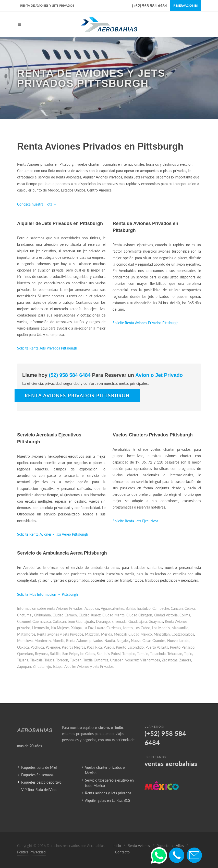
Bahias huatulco (138, 608)
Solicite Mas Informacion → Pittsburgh (47, 594)
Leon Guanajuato (81, 621)
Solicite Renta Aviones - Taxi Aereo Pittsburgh (53, 534)
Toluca (49, 660)
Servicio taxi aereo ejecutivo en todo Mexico (109, 783)
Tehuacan (175, 654)
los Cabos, (88, 654)
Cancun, (177, 608)
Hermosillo (41, 628)
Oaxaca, (23, 647)
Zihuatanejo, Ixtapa (48, 666)
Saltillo (55, 654)
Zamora (185, 660)
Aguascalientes (112, 608)
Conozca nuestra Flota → (37, 204)
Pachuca (37, 647)
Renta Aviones (139, 846)
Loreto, (128, 628)
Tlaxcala (36, 660)
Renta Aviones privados (84, 641)
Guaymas (156, 621)
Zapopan (24, 666)
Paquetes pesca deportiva (41, 782)
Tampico (129, 654)
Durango (103, 621)
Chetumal (25, 615)
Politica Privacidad (31, 852)
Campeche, (161, 608)
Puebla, (109, 647)
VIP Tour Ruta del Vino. (39, 790)
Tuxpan (76, 660)
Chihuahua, (43, 615)
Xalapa (76, 628)
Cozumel (24, 621)
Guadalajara (138, 621)
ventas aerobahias (171, 764)
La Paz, (89, 628)
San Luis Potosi (109, 654)
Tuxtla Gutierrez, (96, 660)
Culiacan (59, 621)
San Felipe (70, 654)
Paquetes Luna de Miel (39, 767)
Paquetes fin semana (37, 775)
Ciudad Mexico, (141, 634)
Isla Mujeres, (60, 628)
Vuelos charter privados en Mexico (106, 770)
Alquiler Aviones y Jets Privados (89, 666)
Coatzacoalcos (183, 634)
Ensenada (119, 621)
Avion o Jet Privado (158, 375)
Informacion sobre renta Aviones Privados (50, 608)
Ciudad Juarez (90, 615)
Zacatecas (170, 660)
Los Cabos (142, 628)
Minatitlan (162, 634)
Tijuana (23, 660)
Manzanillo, (180, 628)
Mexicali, (121, 634)
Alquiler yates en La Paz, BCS (108, 800)
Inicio (117, 846)
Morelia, (59, 641)
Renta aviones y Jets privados (108, 793)
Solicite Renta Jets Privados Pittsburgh (47, 348)
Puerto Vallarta (157, 647)
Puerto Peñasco (182, 647)
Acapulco (92, 608)
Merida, (107, 634)
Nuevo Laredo (178, 641)
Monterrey (43, 641)
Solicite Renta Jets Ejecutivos (135, 521)
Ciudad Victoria (166, 615)
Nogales (123, 641)
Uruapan (117, 660)
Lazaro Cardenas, (108, 628)
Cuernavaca (42, 621)
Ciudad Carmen (65, 615)
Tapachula (158, 654)
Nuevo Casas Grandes (148, 641)
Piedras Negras (73, 647)
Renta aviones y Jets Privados (60, 634)
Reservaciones (186, 5)
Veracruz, (132, 660)
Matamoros (26, 634)
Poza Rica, (95, 647)
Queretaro (25, 654)
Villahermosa (150, 660)
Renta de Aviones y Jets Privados (47, 5)
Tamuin (143, 654)
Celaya (190, 608)
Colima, (185, 615)
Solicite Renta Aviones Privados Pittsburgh (146, 323)
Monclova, (25, 641)
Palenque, (53, 647)
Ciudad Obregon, (140, 615)
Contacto (122, 852)
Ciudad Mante (113, 615)
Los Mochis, (161, 628)
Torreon (62, 660)
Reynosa (42, 654)
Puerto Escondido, (130, 647)
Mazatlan (92, 634)
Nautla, (110, 641)
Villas (180, 846)
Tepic (188, 654)
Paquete (163, 846)
